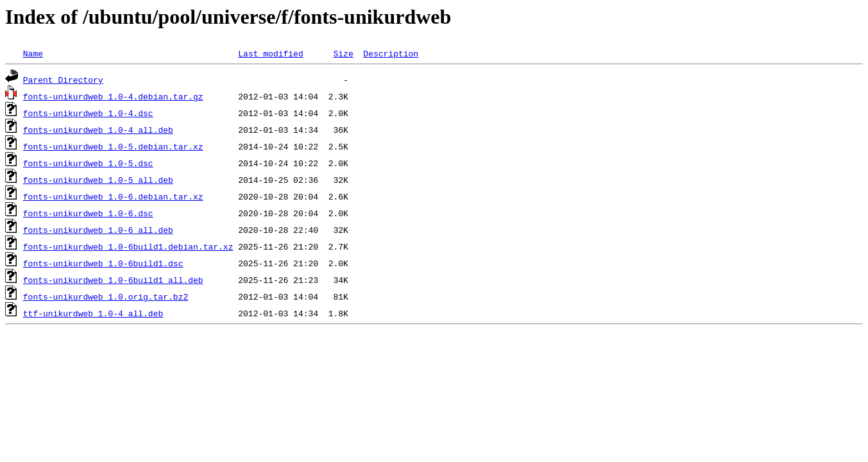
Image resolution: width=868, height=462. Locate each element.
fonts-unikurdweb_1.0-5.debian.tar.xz (113, 146)
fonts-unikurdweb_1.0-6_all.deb (98, 230)
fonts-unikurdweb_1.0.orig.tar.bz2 (106, 296)
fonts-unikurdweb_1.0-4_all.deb (98, 130)
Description (391, 53)
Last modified (270, 53)
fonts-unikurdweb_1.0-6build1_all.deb (113, 280)
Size (343, 53)
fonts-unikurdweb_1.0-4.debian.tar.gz (113, 96)
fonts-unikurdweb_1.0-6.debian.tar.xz (113, 196)
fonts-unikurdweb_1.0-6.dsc (88, 213)
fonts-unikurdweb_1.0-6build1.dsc (103, 263)
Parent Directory (63, 80)
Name (33, 53)
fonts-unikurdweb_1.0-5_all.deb (98, 180)
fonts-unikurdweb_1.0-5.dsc (88, 163)
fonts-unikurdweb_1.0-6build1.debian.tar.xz (128, 246)
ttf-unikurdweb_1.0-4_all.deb (93, 313)
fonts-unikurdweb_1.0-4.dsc (88, 113)
